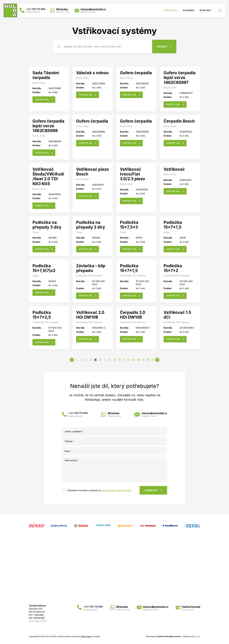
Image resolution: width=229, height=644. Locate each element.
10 (119, 360)
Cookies (96, 636)
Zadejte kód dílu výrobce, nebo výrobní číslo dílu (93, 46)
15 (143, 360)
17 (152, 360)
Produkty (171, 10)
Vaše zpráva (71, 460)
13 (133, 360)
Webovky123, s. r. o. (192, 636)
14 (138, 360)
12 (129, 360)
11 (124, 360)
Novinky (189, 10)
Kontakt (206, 10)
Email (68, 451)
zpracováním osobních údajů (116, 490)
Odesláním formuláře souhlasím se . (99, 490)
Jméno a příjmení (74, 431)
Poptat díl (42, 100)
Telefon (69, 441)
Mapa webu (86, 636)
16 (148, 360)
